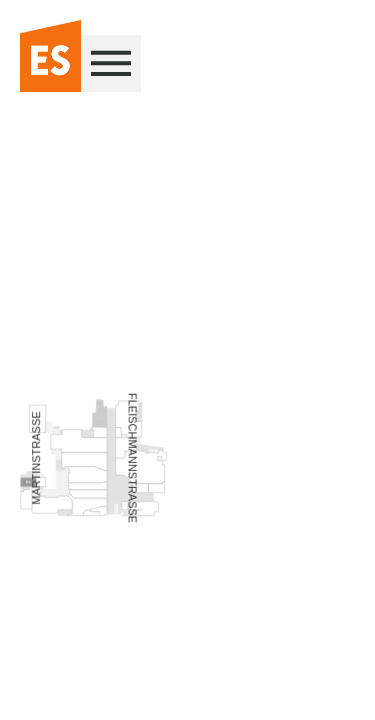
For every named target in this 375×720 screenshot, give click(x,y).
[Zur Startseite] (50, 57)
